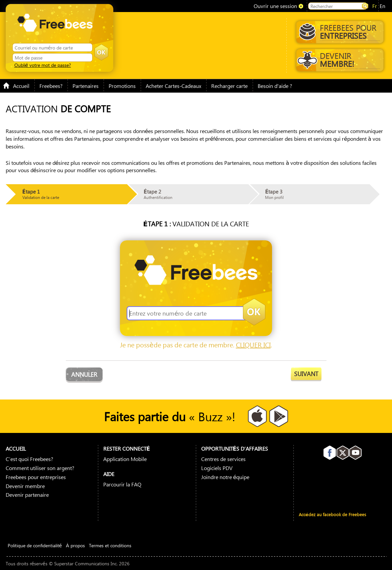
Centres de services (223, 459)
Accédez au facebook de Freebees (333, 514)
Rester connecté (127, 448)
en (382, 6)
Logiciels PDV (217, 468)
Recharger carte (229, 86)
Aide (109, 474)
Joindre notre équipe (225, 477)
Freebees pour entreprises (36, 477)
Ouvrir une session (275, 6)
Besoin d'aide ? (275, 86)
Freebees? (51, 86)
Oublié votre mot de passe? (43, 65)
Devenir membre (25, 486)
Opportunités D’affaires (235, 448)
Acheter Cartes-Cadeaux (173, 86)
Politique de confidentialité (35, 545)
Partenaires (86, 86)
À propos (75, 545)
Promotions (122, 86)
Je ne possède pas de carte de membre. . (196, 345)
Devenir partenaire (27, 495)
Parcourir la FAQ (122, 484)
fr (375, 6)
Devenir (339, 60)
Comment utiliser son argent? (40, 468)
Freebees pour (340, 31)
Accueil (16, 86)
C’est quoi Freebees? (29, 459)
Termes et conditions (110, 545)
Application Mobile (125, 459)
